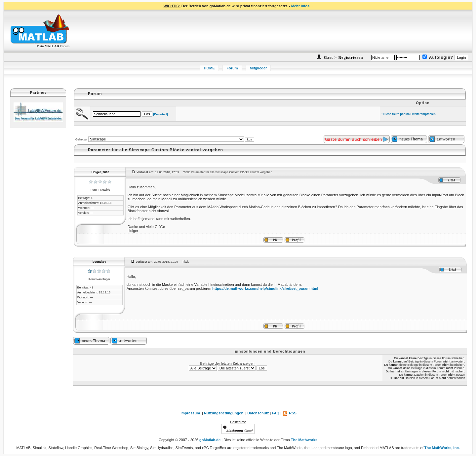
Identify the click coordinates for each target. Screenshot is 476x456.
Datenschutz (258, 413)
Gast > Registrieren (343, 57)
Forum (232, 68)
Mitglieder (258, 68)
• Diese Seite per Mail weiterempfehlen (409, 114)
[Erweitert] (160, 114)
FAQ (276, 413)
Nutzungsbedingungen (224, 413)
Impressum (190, 413)
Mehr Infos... (302, 6)
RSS (289, 413)
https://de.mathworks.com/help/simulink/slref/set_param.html (265, 288)
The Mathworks (304, 440)
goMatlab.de (210, 440)
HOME (209, 68)
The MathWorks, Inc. (442, 448)
